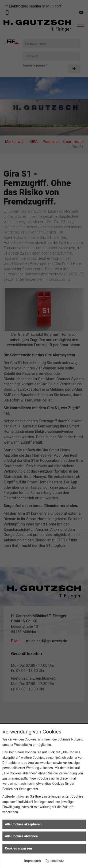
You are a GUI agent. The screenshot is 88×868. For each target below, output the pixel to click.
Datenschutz (55, 861)
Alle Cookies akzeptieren (23, 824)
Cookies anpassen (18, 848)
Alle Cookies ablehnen (21, 836)
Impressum (32, 861)
